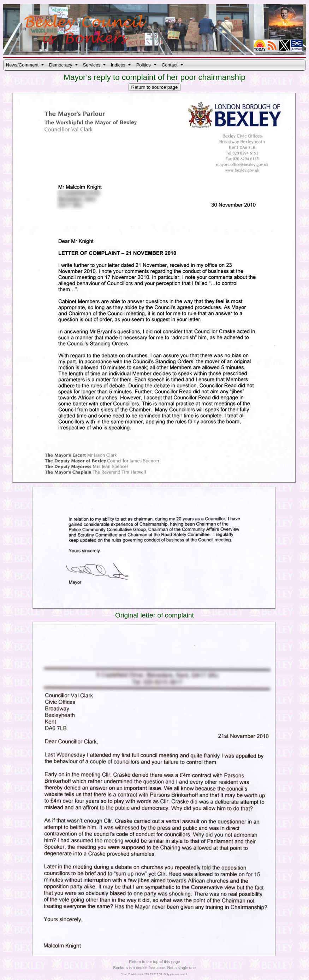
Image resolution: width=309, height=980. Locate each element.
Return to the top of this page (154, 962)
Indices (118, 65)
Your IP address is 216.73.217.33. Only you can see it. (154, 974)
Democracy (61, 65)
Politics (144, 65)
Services (92, 65)
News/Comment (22, 65)
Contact (170, 65)
